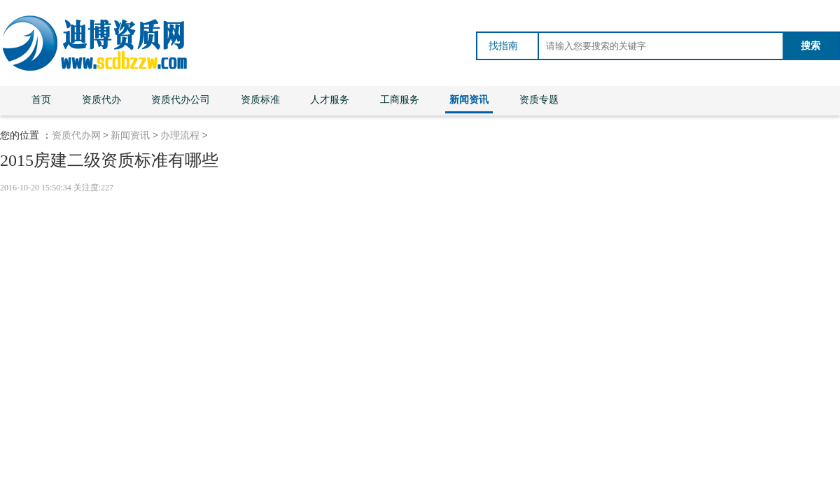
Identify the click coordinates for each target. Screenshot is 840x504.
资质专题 (539, 100)
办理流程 (180, 135)
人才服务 (330, 100)
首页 (41, 100)
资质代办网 (76, 135)
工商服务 (400, 100)
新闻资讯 (469, 100)
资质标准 (260, 100)
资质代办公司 (181, 100)
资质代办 (101, 100)
